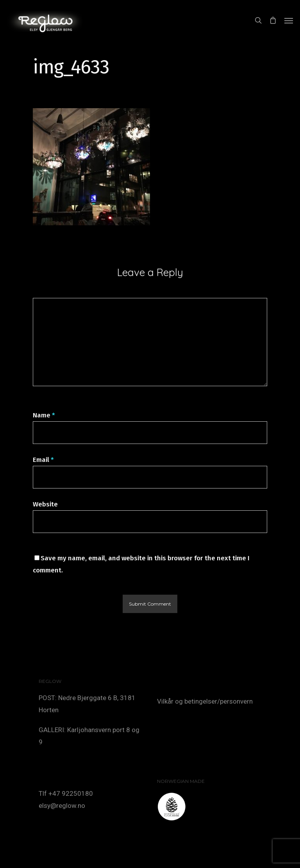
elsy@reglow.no (62, 806)
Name (44, 415)
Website (45, 504)
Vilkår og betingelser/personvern (205, 701)
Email (43, 460)
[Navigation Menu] (289, 20)
